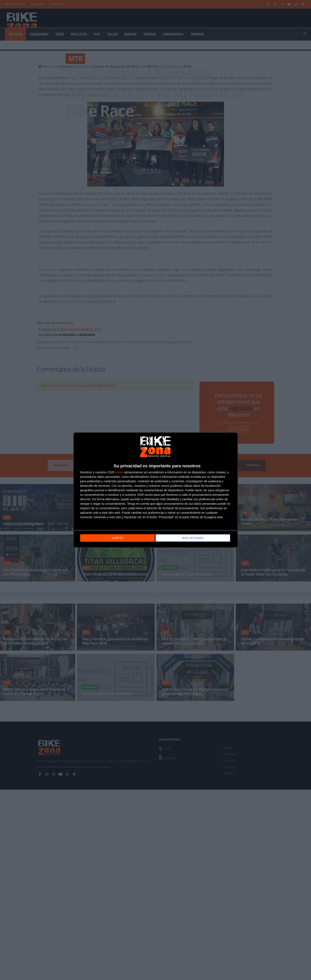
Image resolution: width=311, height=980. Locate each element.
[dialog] (156, 490)
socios (119, 472)
